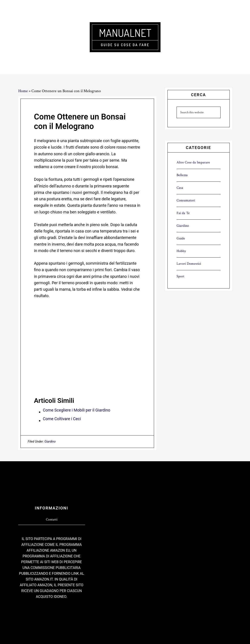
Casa (180, 188)
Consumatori (186, 200)
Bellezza (182, 175)
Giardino (50, 441)
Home (23, 91)
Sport (180, 276)
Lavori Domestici (189, 264)
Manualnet (125, 33)
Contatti (52, 520)
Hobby (181, 251)
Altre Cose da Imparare (193, 162)
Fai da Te (183, 213)
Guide (181, 238)
